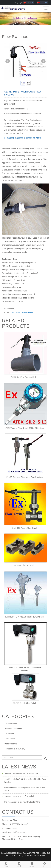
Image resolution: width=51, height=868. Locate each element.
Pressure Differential (13, 729)
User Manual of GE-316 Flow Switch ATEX (22, 773)
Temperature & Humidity (15, 749)
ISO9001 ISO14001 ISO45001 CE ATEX (22, 138)
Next (43, 61)
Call (19, 864)
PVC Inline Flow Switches (22, 313)
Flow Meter (9, 734)
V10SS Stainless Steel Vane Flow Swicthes (25, 477)
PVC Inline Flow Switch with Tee (24, 377)
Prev (8, 61)
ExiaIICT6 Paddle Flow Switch (24, 528)
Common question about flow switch (19, 796)
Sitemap (42, 856)
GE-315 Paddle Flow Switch (24, 703)
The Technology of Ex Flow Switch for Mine (22, 802)
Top (45, 864)
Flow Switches (11, 724)
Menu (32, 864)
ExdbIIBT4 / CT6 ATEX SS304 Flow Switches (24, 617)
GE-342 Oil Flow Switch (24, 565)
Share (6, 864)
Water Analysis (11, 744)
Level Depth (10, 739)
